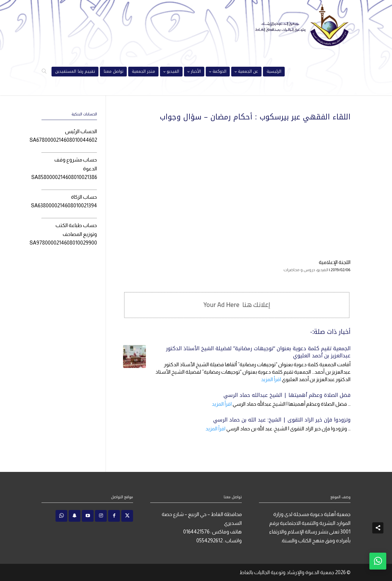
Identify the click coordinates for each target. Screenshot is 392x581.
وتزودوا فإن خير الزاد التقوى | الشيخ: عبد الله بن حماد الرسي (282, 420)
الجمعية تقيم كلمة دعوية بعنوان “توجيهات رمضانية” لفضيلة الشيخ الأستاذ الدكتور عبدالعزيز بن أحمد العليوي (258, 352)
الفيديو (322, 270)
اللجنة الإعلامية (335, 262)
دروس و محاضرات (299, 270)
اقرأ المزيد (271, 379)
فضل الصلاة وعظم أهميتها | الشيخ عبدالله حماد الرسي (287, 395)
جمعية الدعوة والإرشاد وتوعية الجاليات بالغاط (287, 572)
